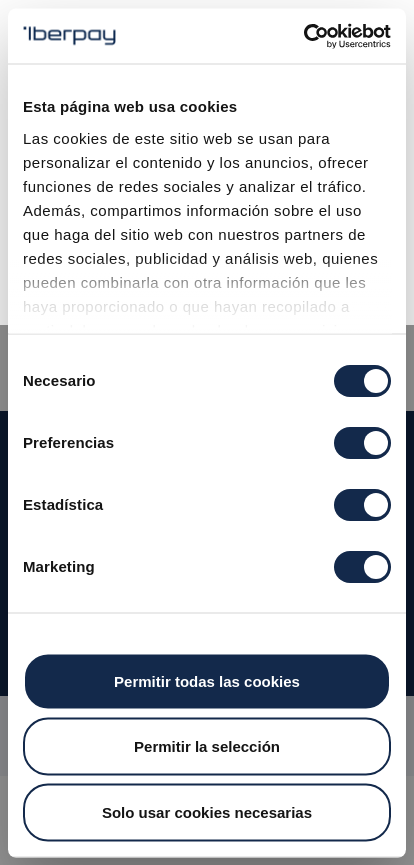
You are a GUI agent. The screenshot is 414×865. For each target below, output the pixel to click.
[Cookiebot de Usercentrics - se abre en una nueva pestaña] (303, 36)
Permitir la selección (207, 746)
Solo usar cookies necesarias (207, 811)
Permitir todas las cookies (207, 680)
